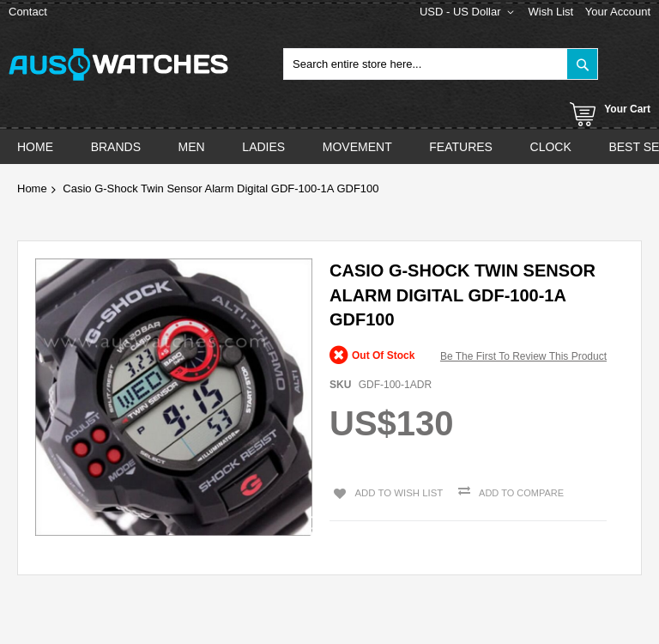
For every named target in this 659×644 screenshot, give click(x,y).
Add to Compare (514, 493)
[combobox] (441, 64)
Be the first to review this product (523, 356)
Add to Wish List (393, 491)
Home (32, 188)
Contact (28, 12)
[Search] (582, 64)
